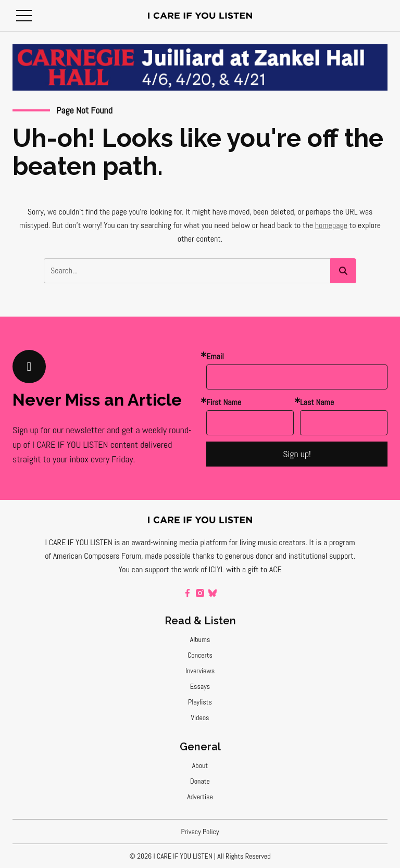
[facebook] (187, 593)
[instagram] (200, 593)
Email (215, 356)
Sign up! (297, 454)
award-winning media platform (179, 542)
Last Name (317, 402)
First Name (224, 402)
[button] (24, 16)
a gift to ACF (261, 569)
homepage (331, 225)
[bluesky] (213, 593)
